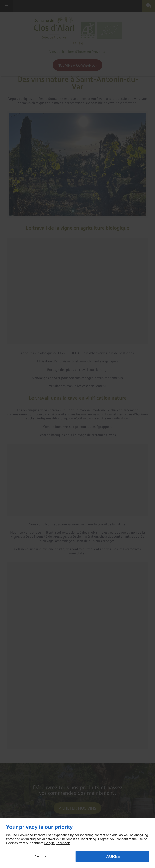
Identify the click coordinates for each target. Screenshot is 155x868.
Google (49, 843)
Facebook (63, 843)
